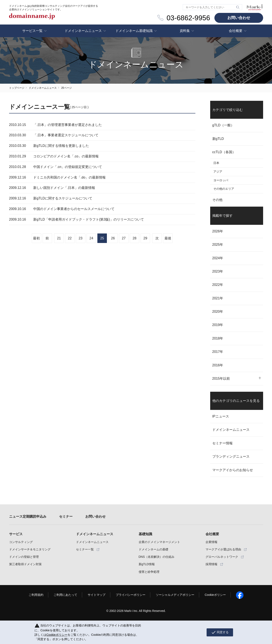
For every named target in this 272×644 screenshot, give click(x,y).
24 (91, 238)
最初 (36, 238)
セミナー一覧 (85, 549)
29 (145, 238)
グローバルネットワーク (222, 557)
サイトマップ (97, 595)
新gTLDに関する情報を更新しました (61, 146)
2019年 (218, 325)
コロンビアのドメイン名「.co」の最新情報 (66, 156)
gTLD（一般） (223, 125)
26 (113, 238)
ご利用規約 (36, 595)
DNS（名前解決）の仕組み (157, 557)
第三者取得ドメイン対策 (25, 564)
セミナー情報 (222, 443)
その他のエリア (224, 189)
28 (135, 238)
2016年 (218, 365)
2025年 (218, 245)
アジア (218, 172)
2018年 (218, 338)
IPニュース (221, 416)
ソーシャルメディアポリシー (175, 595)
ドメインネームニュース (83, 31)
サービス (16, 534)
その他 (217, 200)
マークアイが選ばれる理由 (223, 549)
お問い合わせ (239, 18)
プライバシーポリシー (131, 595)
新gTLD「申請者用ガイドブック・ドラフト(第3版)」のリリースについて (89, 219)
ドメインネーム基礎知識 (134, 31)
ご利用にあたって (65, 595)
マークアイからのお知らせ (233, 470)
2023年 (218, 271)
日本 (216, 163)
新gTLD (218, 139)
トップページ (17, 88)
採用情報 (211, 564)
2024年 (218, 258)
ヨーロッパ (221, 180)
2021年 (218, 298)
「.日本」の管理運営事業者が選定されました (68, 125)
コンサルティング (21, 542)
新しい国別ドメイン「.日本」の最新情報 (64, 188)
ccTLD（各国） (224, 152)
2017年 (218, 352)
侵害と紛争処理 (149, 572)
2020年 (218, 312)
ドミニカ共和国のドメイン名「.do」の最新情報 (69, 177)
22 (70, 238)
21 (59, 238)
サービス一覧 (32, 31)
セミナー (66, 516)
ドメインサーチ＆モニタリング (30, 549)
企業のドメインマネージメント (159, 542)
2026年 (218, 231)
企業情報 (211, 542)
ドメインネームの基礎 (153, 549)
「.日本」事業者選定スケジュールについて (66, 135)
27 (124, 238)
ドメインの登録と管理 (24, 557)
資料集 (185, 31)
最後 (168, 238)
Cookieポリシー (215, 595)
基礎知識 (145, 534)
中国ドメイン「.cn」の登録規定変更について (68, 167)
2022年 (218, 285)
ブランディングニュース (231, 456)
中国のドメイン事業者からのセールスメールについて (74, 209)
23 (81, 238)
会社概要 (236, 31)
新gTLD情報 (147, 564)
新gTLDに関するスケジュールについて (63, 198)
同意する (220, 632)
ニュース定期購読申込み (28, 516)
